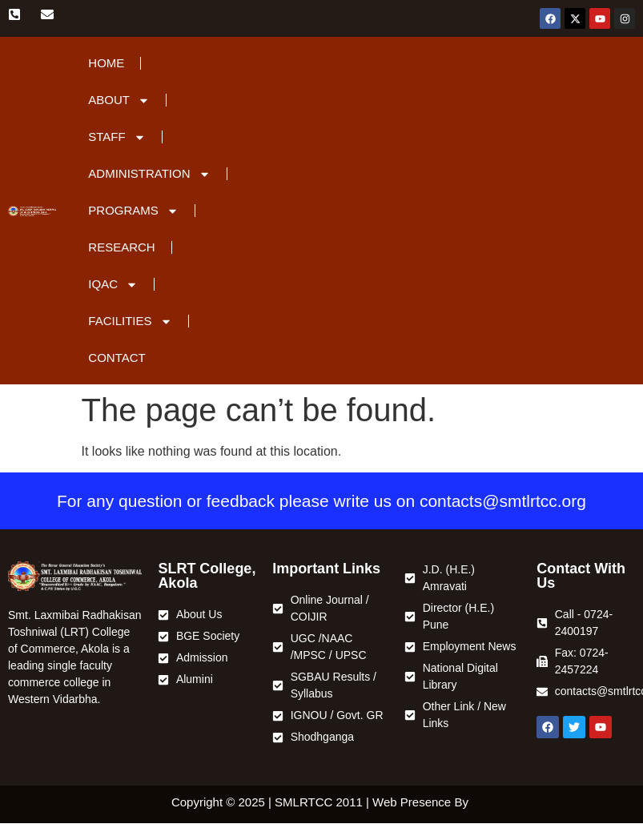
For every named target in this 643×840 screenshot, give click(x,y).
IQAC (113, 285)
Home (106, 63)
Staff (117, 137)
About (119, 100)
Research (121, 247)
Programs (133, 211)
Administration (149, 174)
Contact (117, 358)
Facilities (130, 322)
